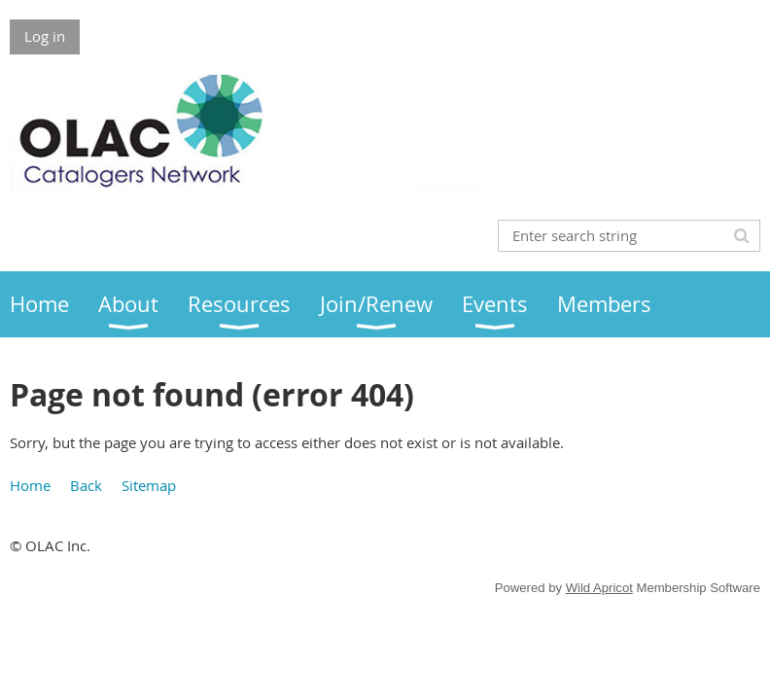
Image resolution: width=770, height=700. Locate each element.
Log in (45, 36)
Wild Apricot (599, 588)
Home (30, 485)
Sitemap (149, 485)
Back (86, 485)
